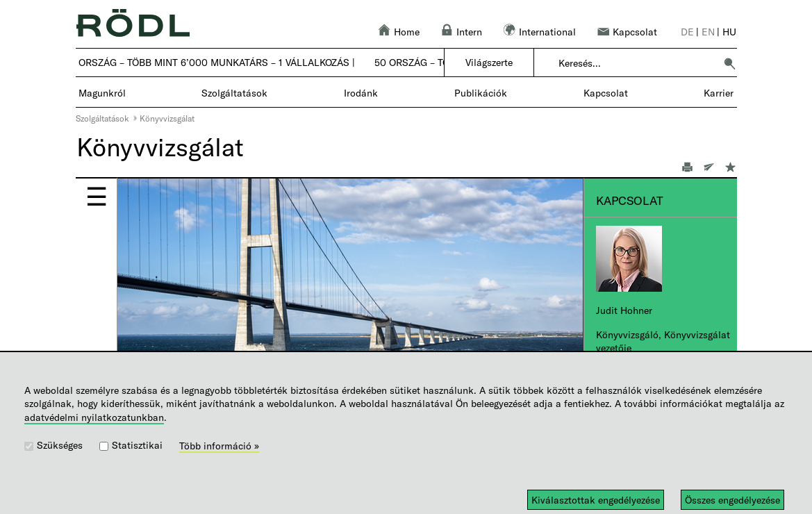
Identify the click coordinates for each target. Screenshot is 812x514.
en (708, 32)
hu (729, 32)
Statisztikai (137, 445)
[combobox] (637, 63)
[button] (729, 63)
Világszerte (489, 62)
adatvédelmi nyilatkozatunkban (94, 417)
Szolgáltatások (102, 118)
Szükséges (60, 445)
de (687, 32)
